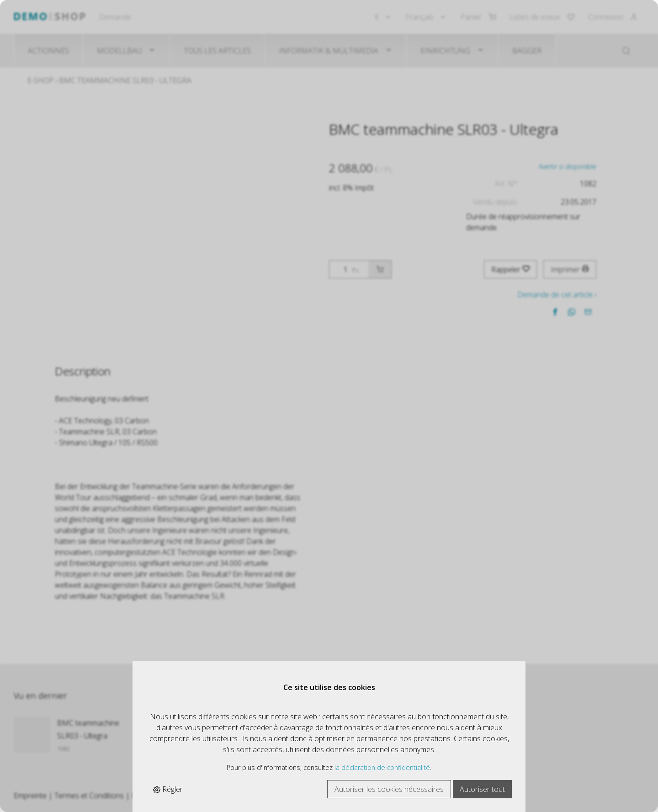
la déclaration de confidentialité (382, 767)
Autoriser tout (482, 789)
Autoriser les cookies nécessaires (389, 789)
